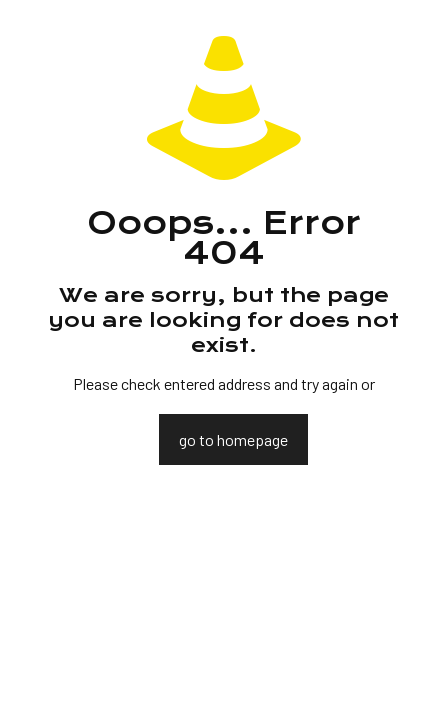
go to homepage (233, 439)
